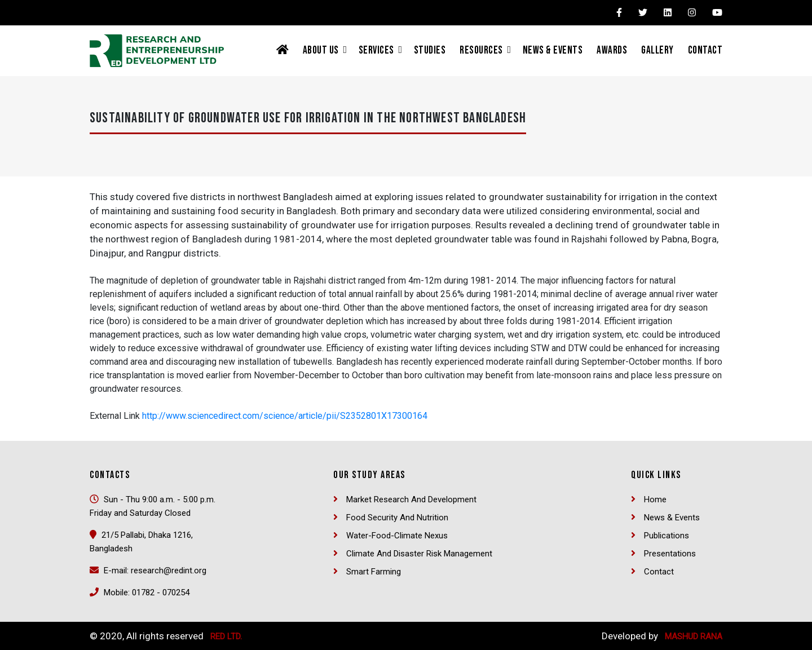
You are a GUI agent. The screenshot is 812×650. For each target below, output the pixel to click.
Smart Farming (374, 572)
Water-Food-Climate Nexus (397, 536)
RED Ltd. (226, 636)
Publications (667, 536)
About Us (321, 50)
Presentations (670, 554)
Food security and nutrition (397, 518)
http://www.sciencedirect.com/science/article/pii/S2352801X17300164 (285, 416)
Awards (612, 50)
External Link (115, 416)
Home (655, 499)
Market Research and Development (411, 499)
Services (376, 50)
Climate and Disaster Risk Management (419, 554)
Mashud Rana (694, 636)
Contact (705, 50)
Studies (430, 50)
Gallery (657, 50)
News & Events (553, 50)
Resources (481, 50)
